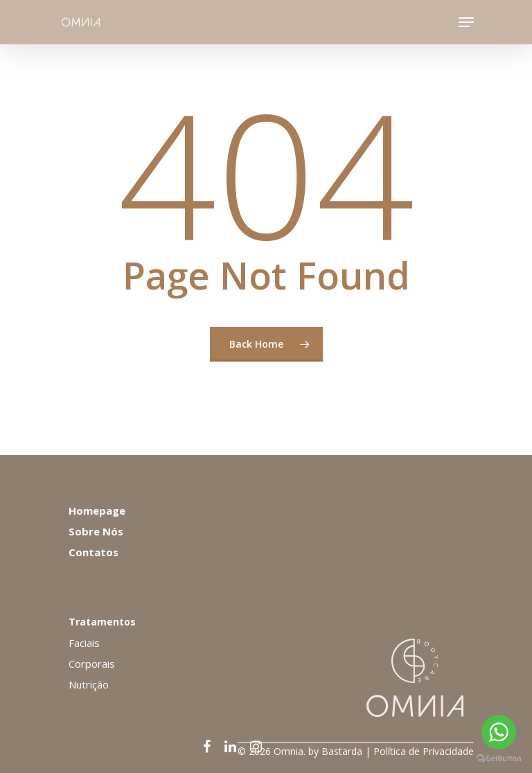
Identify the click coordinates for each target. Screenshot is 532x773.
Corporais (92, 664)
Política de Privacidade (424, 751)
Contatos (94, 552)
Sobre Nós (96, 531)
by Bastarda (335, 751)
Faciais (84, 643)
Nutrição (89, 684)
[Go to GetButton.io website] (499, 759)
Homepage (97, 510)
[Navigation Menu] (466, 22)
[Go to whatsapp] (499, 732)
